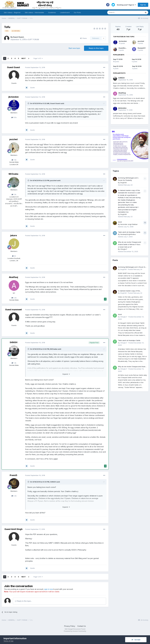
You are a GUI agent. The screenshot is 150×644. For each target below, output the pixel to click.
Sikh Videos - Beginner (12, 12)
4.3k (14, 496)
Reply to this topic (96, 48)
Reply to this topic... (23, 601)
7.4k (14, 160)
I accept (136, 640)
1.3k (14, 363)
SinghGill (123, 183)
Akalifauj (13, 277)
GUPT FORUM (33, 39)
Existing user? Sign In (126, 5)
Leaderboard (65, 12)
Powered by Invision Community (75, 631)
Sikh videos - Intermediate (34, 12)
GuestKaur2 (123, 48)
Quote (32, 88)
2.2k (14, 298)
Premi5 (13, 475)
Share (83, 38)
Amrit (120, 222)
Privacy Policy (70, 626)
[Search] (123, 12)
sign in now (49, 589)
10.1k (14, 117)
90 (14, 256)
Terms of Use (8, 641)
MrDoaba (13, 174)
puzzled (13, 139)
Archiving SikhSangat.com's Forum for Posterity (132, 267)
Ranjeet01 (142, 48)
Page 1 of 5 (38, 58)
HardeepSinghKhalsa (128, 234)
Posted (35, 67)
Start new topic (74, 48)
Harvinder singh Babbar (129, 224)
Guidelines (52, 12)
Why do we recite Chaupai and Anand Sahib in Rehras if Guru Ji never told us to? (129, 244)
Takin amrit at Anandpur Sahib (129, 232)
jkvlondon (14, 97)
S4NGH (14, 342)
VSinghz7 (124, 249)
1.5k (14, 194)
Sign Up (143, 5)
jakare (13, 235)
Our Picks (77, 12)
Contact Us (82, 626)
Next (24, 58)
